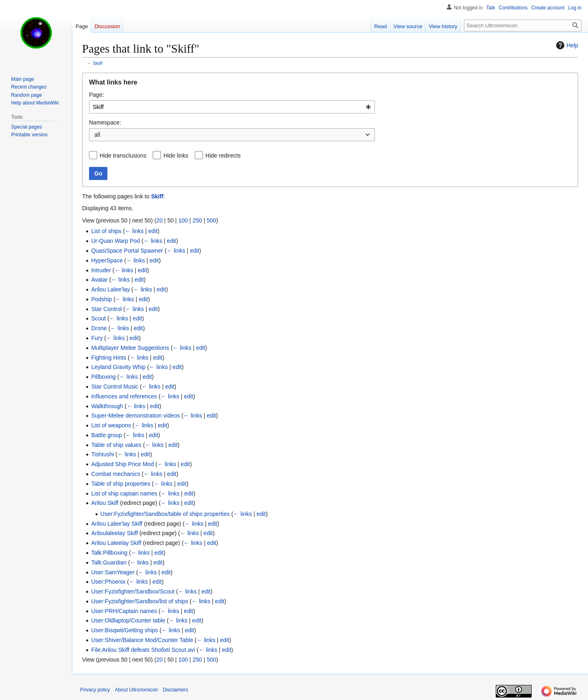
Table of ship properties (121, 484)
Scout (98, 318)
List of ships (106, 231)
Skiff (98, 63)
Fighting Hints (109, 358)
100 (183, 220)
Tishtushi (102, 454)
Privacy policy (95, 690)
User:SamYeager (113, 572)
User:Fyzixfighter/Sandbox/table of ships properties (165, 514)
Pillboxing (103, 377)
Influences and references (124, 396)
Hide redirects (223, 156)
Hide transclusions (123, 156)
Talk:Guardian (109, 562)
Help (566, 45)
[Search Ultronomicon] (523, 26)
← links (134, 231)
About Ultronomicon (136, 690)
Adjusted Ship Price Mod (122, 464)
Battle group (107, 435)
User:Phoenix (108, 582)
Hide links (176, 156)
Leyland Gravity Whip (118, 367)
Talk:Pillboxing (109, 553)
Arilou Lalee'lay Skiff (117, 524)
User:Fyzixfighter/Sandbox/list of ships (139, 601)
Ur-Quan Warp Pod (115, 241)
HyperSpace (107, 260)
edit (153, 231)
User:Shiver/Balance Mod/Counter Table (142, 640)
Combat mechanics (116, 474)
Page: (97, 95)
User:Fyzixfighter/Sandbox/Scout (133, 591)
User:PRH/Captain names (124, 611)
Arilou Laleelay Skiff (116, 543)
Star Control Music (115, 387)
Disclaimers (176, 690)
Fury (97, 338)
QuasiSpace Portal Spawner (127, 251)
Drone (99, 328)
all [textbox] (97, 135)
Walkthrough (107, 406)
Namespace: (105, 122)
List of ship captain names (124, 493)
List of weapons (111, 425)
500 (211, 220)
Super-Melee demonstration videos (135, 416)
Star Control (106, 309)
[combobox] (232, 107)
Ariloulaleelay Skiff (114, 533)
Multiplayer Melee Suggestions (130, 348)
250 (197, 220)
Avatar (99, 280)
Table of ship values (116, 445)
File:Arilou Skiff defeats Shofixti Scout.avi (143, 650)
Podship (101, 299)
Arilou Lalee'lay (110, 289)
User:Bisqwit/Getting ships (124, 630)
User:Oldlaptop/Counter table (128, 620)
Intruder (101, 270)
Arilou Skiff (105, 503)
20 (160, 220)
